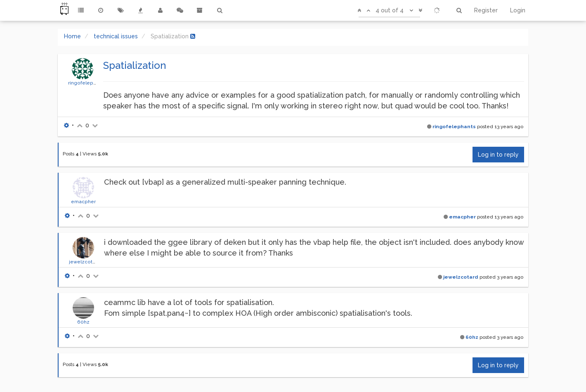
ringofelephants (87, 83)
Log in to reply (498, 155)
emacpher (83, 202)
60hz (83, 322)
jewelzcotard (85, 262)
